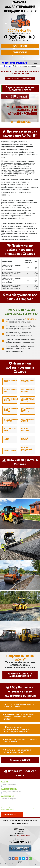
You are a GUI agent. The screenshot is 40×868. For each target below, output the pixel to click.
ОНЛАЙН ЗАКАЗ (21, 122)
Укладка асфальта (25, 430)
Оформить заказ (20, 52)
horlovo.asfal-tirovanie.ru (14, 63)
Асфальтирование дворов (11, 390)
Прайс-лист (13, 821)
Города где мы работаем (20, 823)
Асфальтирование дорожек (28, 420)
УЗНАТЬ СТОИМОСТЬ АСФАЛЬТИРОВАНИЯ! (20, 675)
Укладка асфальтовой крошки (26, 449)
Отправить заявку (12, 814)
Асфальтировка (10, 451)
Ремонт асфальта (8, 439)
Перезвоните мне (20, 46)
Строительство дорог (10, 430)
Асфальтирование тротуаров (11, 420)
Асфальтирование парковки (11, 400)
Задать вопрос (28, 78)
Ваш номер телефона (9, 789)
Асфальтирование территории (28, 381)
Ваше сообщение (7, 796)
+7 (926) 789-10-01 (20, 37)
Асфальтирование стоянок (28, 390)
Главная (5, 821)
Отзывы (27, 821)
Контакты (34, 821)
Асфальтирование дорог (11, 381)
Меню (36, 62)
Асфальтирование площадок (28, 400)
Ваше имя (4, 782)
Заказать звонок (13, 78)
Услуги (20, 821)
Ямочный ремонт (25, 439)
